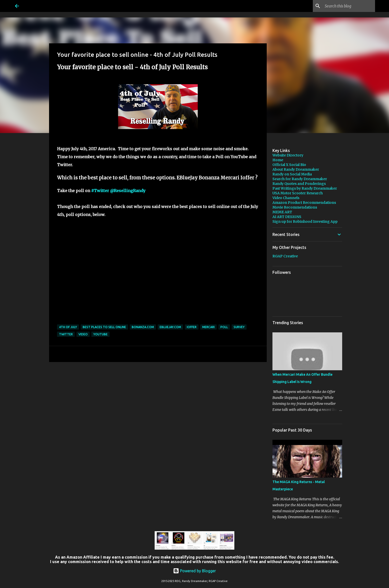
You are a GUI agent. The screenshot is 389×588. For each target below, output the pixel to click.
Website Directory (288, 155)
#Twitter (100, 191)
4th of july (68, 327)
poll (224, 327)
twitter (66, 334)
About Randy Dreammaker (296, 169)
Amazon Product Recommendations (304, 203)
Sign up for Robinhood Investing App (305, 221)
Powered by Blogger (194, 571)
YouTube (100, 334)
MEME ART (282, 212)
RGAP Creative (285, 256)
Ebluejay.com (170, 327)
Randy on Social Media (292, 174)
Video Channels (286, 198)
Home (278, 160)
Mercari (208, 327)
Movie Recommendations (295, 207)
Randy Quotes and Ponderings (299, 184)
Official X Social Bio (289, 165)
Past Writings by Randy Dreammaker (305, 188)
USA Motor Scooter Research (298, 193)
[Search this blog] (349, 6)
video (83, 334)
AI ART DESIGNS (287, 217)
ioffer (192, 327)
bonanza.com (143, 327)
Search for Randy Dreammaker (300, 179)
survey (239, 327)
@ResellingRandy (128, 191)
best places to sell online (104, 327)
